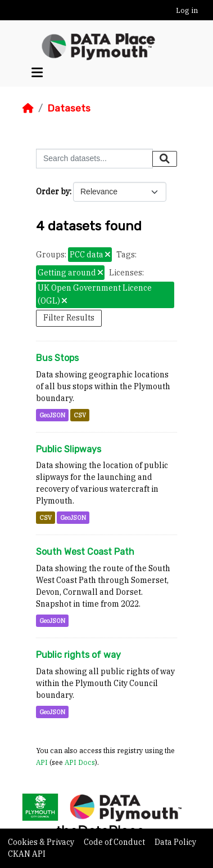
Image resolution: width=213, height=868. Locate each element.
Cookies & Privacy (42, 842)
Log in (187, 10)
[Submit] (165, 159)
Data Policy (175, 842)
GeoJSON (52, 415)
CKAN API (27, 854)
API (42, 762)
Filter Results (69, 318)
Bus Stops (57, 358)
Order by (53, 192)
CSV (80, 415)
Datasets (69, 108)
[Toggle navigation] (37, 73)
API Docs (80, 762)
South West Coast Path (85, 552)
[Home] (28, 108)
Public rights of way (78, 655)
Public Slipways (69, 449)
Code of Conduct (115, 842)
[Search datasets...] (94, 159)
